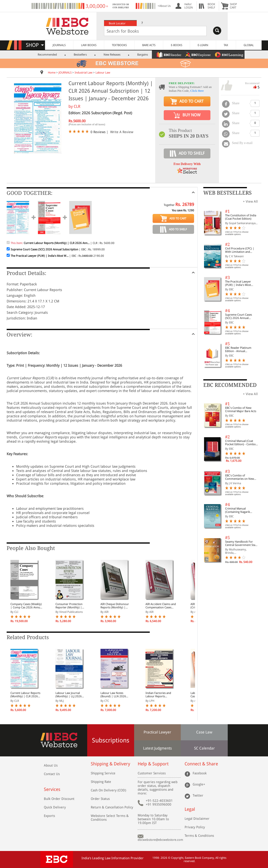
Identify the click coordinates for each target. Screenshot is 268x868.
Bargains (143, 55)
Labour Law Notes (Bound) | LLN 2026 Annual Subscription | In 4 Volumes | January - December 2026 (116, 695)
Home (52, 73)
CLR (77, 106)
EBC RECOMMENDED (230, 385)
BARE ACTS (149, 45)
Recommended (47, 55)
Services (52, 789)
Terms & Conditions (199, 836)
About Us (51, 765)
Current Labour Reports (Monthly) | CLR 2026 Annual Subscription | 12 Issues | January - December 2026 (26, 695)
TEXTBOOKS (119, 45)
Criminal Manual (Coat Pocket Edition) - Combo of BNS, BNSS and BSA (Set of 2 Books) (242, 443)
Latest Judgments (157, 748)
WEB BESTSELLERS (227, 193)
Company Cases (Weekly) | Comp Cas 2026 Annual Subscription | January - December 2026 (26, 606)
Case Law (204, 732)
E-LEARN (203, 45)
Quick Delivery (55, 807)
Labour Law (103, 73)
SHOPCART (233, 6)
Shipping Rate (101, 782)
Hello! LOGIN (189, 6)
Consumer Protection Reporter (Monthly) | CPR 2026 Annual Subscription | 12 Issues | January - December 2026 (71, 606)
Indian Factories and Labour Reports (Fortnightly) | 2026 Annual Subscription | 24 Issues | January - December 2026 (161, 695)
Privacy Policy (195, 827)
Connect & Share (201, 764)
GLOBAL (249, 45)
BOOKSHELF (211, 6)
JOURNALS (59, 45)
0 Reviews (98, 132)
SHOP (35, 45)
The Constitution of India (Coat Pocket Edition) (241, 217)
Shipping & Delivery (110, 764)
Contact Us (52, 774)
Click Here (197, 91)
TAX (226, 45)
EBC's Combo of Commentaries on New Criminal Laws (240, 477)
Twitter (198, 795)
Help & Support (153, 764)
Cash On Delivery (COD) (108, 790)
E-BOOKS (177, 45)
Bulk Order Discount (59, 799)
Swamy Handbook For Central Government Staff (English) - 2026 (241, 543)
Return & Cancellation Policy (112, 807)
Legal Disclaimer (197, 819)
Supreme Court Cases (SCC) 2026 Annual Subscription (238, 316)
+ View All (250, 201)
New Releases (112, 55)
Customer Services (152, 773)
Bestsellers (80, 55)
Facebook (200, 773)
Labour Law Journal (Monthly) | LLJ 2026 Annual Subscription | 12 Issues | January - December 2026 (71, 695)
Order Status (100, 799)
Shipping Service (103, 773)
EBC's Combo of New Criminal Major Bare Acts (241, 410)
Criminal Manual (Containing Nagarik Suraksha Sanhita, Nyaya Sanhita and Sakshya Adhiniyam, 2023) (240, 510)
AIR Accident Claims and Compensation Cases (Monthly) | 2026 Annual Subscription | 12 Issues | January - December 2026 (161, 606)
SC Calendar (204, 748)
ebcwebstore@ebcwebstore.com (160, 840)
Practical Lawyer (157, 732)
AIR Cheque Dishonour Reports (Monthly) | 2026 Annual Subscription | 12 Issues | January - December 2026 (116, 606)
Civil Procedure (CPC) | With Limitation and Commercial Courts (240, 250)
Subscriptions (111, 740)
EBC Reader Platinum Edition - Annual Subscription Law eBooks (241, 349)
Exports (49, 816)
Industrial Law (84, 73)
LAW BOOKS (89, 45)
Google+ (199, 784)
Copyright (177, 858)
